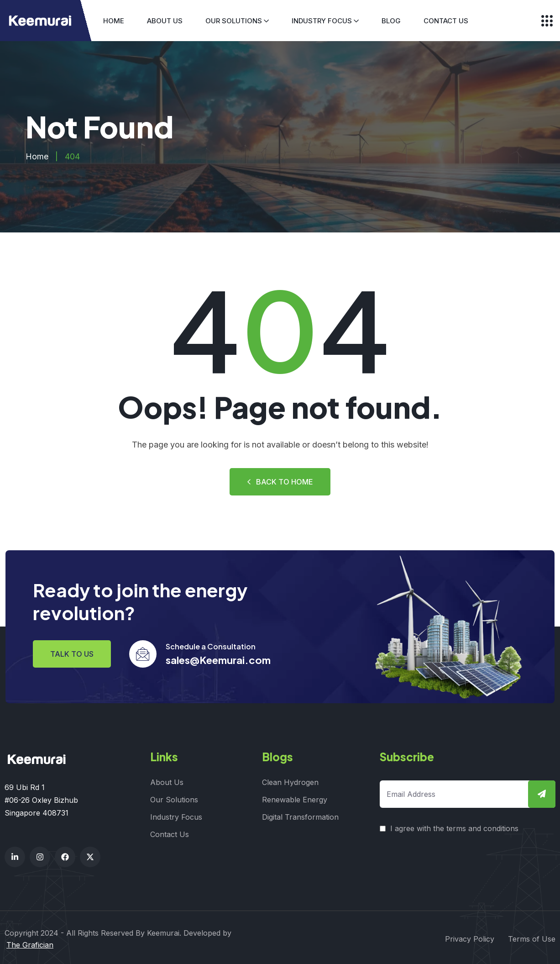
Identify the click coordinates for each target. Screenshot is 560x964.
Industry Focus (322, 21)
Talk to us (72, 653)
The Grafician (30, 942)
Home (114, 21)
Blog (391, 21)
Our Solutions (234, 21)
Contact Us (446, 21)
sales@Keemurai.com (218, 659)
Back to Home (280, 482)
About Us (165, 21)
